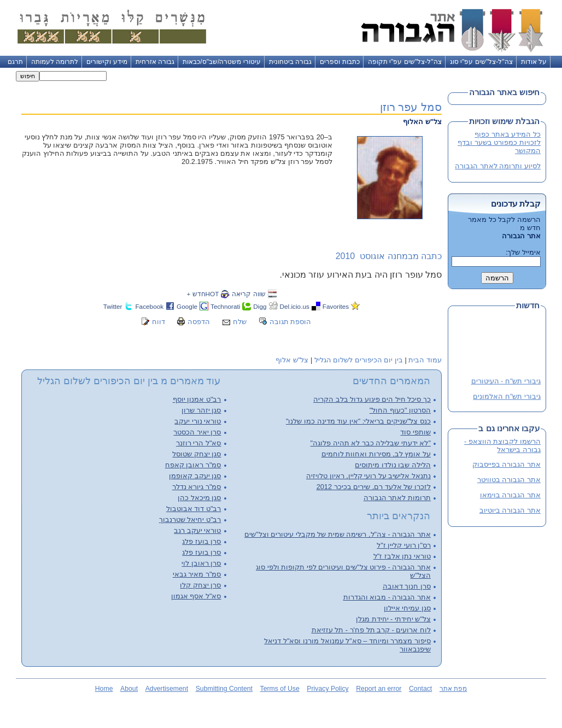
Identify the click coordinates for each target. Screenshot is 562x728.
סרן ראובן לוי (201, 563)
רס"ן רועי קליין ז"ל (404, 545)
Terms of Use (280, 689)
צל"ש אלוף (292, 360)
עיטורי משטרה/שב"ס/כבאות (222, 62)
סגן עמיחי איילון (407, 608)
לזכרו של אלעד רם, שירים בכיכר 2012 (374, 487)
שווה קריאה (248, 294)
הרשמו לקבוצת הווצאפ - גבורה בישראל (502, 445)
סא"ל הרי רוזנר (199, 443)
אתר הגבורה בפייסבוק (507, 464)
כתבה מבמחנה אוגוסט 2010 (389, 256)
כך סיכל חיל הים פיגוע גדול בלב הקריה (372, 399)
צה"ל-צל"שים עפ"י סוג (481, 62)
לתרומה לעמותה (55, 62)
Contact (420, 689)
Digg (260, 306)
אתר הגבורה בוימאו (510, 495)
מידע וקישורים (107, 62)
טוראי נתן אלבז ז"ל (402, 556)
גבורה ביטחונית (290, 62)
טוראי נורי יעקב (198, 421)
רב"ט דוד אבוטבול (194, 509)
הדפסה (199, 322)
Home (104, 689)
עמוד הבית (425, 360)
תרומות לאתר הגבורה (397, 498)
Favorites (336, 306)
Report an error (379, 689)
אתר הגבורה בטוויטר (509, 480)
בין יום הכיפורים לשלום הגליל (359, 360)
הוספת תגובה (291, 322)
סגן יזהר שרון (201, 410)
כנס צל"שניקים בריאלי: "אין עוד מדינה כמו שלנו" (358, 421)
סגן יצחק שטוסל (197, 454)
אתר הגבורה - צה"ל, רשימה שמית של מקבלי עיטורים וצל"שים (338, 534)
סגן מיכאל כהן (199, 498)
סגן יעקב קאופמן (195, 476)
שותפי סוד (415, 432)
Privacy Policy (327, 689)
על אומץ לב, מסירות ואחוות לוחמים (376, 454)
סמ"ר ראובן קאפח (193, 465)
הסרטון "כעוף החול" (400, 410)
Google (187, 306)
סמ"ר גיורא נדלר (197, 487)
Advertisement (167, 689)
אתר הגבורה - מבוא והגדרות (387, 597)
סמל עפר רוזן (411, 107)
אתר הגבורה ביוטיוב (510, 510)
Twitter (113, 306)
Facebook (149, 306)
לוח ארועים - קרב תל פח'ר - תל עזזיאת (371, 630)
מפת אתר (453, 689)
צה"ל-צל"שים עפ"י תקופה (405, 62)
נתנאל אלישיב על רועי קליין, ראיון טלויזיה (368, 476)
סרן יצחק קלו (200, 585)
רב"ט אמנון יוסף (197, 399)
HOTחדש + (203, 294)
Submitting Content (224, 689)
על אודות (534, 62)
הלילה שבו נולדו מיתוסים (393, 465)
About (129, 689)
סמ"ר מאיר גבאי (197, 574)
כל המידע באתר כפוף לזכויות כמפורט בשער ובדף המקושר (499, 142)
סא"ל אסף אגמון (196, 596)
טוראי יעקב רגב (197, 530)
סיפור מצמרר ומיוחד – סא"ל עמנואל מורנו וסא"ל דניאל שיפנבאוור (347, 645)
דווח (159, 322)
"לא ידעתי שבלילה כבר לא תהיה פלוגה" (371, 443)
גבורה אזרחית (155, 62)
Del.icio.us (295, 306)
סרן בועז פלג (201, 541)
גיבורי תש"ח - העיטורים (506, 382)
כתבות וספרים (339, 62)
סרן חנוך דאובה (407, 586)
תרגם (15, 62)
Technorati (225, 306)
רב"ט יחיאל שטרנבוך (190, 519)
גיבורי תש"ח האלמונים (507, 398)
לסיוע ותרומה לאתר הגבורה (498, 166)
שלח (240, 322)
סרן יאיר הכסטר (197, 432)
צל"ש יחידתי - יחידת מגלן (393, 619)
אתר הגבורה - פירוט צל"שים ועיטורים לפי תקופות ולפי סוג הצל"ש (343, 571)
